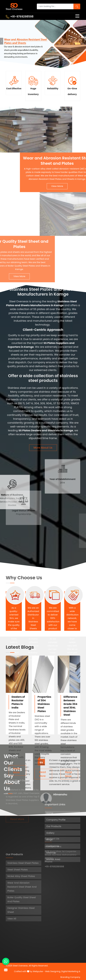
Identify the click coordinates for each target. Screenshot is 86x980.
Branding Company (70, 977)
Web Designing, (53, 971)
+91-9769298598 (20, 17)
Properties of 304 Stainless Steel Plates (44, 704)
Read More (16, 770)
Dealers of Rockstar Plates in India (18, 702)
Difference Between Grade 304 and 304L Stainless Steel (70, 706)
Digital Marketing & (71, 971)
